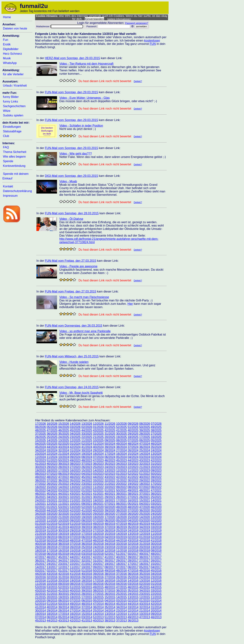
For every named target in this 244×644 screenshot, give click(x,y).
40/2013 (98, 621)
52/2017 (110, 554)
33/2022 (98, 480)
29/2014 (52, 611)
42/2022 (121, 477)
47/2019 (121, 524)
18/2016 (87, 581)
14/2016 (133, 581)
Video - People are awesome (78, 266)
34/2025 (75, 434)
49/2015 (98, 587)
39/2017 (133, 557)
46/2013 (156, 617)
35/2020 (156, 510)
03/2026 (75, 427)
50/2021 (121, 490)
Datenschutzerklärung (17, 191)
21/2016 (52, 581)
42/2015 (52, 591)
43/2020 (64, 510)
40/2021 (110, 494)
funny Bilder (11, 97)
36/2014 (98, 607)
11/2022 (98, 487)
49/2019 (98, 524)
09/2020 (75, 520)
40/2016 (87, 574)
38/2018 (64, 544)
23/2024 (40, 454)
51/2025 (133, 427)
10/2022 (110, 487)
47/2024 (145, 444)
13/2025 (64, 440)
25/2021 (156, 497)
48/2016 (121, 570)
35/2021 (40, 497)
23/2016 (156, 577)
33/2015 (156, 591)
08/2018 (156, 550)
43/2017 (87, 557)
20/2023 (156, 467)
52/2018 (156, 537)
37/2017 (156, 557)
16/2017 (145, 564)
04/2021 (145, 504)
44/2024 (52, 447)
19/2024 (87, 454)
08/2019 (64, 537)
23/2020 (40, 517)
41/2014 (40, 607)
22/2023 (133, 467)
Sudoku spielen (13, 115)
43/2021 (75, 494)
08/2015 (64, 601)
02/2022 (75, 490)
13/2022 (75, 487)
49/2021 (133, 490)
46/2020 (156, 507)
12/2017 (64, 567)
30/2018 (156, 544)
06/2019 (87, 537)
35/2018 (98, 544)
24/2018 (98, 547)
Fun (6, 40)
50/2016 (98, 570)
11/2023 (133, 470)
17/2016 (98, 581)
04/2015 (110, 601)
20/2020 (75, 517)
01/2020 (40, 524)
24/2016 (145, 577)
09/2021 (87, 504)
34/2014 (121, 607)
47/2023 (98, 460)
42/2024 (75, 447)
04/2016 (121, 584)
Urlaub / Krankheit (15, 86)
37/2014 (87, 607)
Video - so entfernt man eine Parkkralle (85, 331)
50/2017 (133, 554)
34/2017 (64, 560)
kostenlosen (152, 41)
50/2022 (156, 474)
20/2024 (75, 454)
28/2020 (110, 514)
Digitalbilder (11, 49)
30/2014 (40, 611)
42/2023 (156, 460)
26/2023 (87, 467)
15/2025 (40, 440)
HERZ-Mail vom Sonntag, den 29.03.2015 (72, 58)
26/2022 (52, 484)
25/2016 (133, 577)
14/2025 (52, 440)
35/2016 (145, 574)
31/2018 (145, 544)
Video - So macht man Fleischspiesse (84, 297)
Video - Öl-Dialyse (71, 219)
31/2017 (98, 560)
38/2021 (133, 494)
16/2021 (133, 500)
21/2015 (40, 597)
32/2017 (87, 560)
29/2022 (145, 480)
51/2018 (40, 540)
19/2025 (121, 437)
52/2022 (133, 474)
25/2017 (40, 564)
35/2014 (110, 607)
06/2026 (40, 427)
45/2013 (40, 621)
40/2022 (145, 477)
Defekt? (138, 81)
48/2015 (110, 587)
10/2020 (64, 520)
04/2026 (64, 427)
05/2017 (145, 567)
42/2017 (98, 557)
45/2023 (121, 460)
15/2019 (110, 534)
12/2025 (75, 440)
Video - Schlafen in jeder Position (81, 126)
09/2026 (133, 424)
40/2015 (75, 591)
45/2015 (145, 587)
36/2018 (87, 544)
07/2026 (156, 424)
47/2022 (64, 477)
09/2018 (145, 550)
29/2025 (133, 434)
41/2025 (121, 430)
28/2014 (64, 611)
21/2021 (75, 500)
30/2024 (87, 450)
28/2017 (133, 560)
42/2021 (87, 494)
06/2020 (110, 520)
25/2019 (121, 530)
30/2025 (121, 434)
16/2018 (64, 550)
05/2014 (64, 617)
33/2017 (75, 560)
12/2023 (121, 470)
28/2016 (98, 577)
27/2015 (98, 594)
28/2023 (64, 467)
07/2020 (98, 520)
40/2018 (40, 544)
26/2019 (110, 530)
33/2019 (156, 527)
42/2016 (64, 574)
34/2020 (40, 514)
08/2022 (133, 487)
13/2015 (133, 597)
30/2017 (110, 560)
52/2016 (75, 570)
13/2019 (133, 534)
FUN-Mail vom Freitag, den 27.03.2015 (70, 261)
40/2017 (121, 557)
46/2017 (52, 557)
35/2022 (75, 480)
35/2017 (52, 560)
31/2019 (52, 530)
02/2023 (110, 474)
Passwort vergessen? (137, 23)
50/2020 (110, 507)
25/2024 (145, 450)
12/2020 (40, 520)
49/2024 (121, 444)
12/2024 (40, 457)
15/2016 (121, 581)
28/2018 (52, 547)
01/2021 (52, 507)
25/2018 (87, 547)
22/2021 (64, 500)
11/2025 (87, 440)
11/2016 (40, 584)
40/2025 (133, 430)
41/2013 (87, 621)
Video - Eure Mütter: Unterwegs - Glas (84, 98)
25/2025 (52, 437)
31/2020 (75, 514)
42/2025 (110, 430)
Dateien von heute (15, 28)
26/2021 (145, 497)
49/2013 (133, 617)
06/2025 (145, 440)
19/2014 (40, 614)
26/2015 (110, 594)
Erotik (7, 44)
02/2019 (133, 537)
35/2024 (156, 447)
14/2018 (87, 550)
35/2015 (133, 591)
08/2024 (87, 457)
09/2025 (110, 440)
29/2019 (75, 530)
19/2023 (40, 470)
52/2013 (98, 617)
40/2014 (52, 607)
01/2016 (156, 584)
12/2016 (156, 581)
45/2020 (40, 510)
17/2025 (145, 437)
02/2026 (87, 427)
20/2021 (87, 500)
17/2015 (87, 597)
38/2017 (145, 557)
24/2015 (133, 594)
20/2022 (121, 484)
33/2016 (40, 577)
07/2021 (110, 504)
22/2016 (40, 581)
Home (7, 17)
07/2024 (98, 457)
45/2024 (40, 447)
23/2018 (110, 547)
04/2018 (75, 554)
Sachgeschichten (14, 106)
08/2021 (98, 504)
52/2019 (64, 524)
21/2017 (87, 564)
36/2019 (121, 527)
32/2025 (98, 434)
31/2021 (87, 497)
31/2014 (156, 607)
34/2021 (52, 497)
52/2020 (87, 507)
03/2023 (98, 474)
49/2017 (145, 554)
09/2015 (52, 601)
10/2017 (87, 567)
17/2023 (64, 470)
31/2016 (64, 577)
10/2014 (145, 614)
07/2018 (40, 554)
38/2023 (75, 464)
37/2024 (133, 447)
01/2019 (52, 524)
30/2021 (98, 497)
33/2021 (64, 497)
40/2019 (75, 527)
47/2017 (40, 557)
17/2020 (110, 517)
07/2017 (121, 567)
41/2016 (75, 574)
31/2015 (52, 594)
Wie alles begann (14, 157)
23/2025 (75, 437)
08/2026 (145, 424)
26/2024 (133, 450)
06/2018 (52, 554)
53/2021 (64, 507)
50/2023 (64, 460)
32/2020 (64, 514)
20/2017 (98, 564)
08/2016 (75, 584)
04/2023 (87, 474)
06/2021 (121, 504)
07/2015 (75, 601)
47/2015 (121, 587)
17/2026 (40, 424)
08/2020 (87, 520)
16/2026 (52, 424)
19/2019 (64, 534)
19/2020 (87, 517)
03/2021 (156, 504)
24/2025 (64, 437)
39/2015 (87, 591)
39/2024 (110, 447)
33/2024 (52, 450)
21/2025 (98, 437)
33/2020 (52, 514)
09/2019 (52, 537)
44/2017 (75, 557)
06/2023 (64, 474)
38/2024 (121, 447)
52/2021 (98, 490)
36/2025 (52, 434)
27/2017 (145, 560)
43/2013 (64, 621)
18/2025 (133, 437)
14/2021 (156, 500)
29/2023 (52, 467)
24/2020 (156, 514)
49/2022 (40, 477)
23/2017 (64, 564)
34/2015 (145, 591)
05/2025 (156, 440)
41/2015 (64, 591)
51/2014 (52, 604)
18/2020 (98, 517)
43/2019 (40, 527)
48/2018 (75, 540)
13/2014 (110, 614)
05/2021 (133, 504)
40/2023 (52, 464)
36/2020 (145, 510)
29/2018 (40, 547)
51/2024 (98, 444)
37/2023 (87, 464)
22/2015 (156, 594)
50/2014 (64, 604)
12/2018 (110, 550)
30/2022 (133, 480)
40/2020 (98, 510)
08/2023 (40, 474)
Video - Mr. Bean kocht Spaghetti (81, 393)
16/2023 (75, 470)
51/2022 (145, 474)
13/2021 (40, 504)
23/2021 (52, 500)
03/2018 (87, 554)
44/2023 (133, 460)
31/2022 (121, 480)
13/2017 (52, 567)
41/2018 (156, 540)
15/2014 (87, 614)
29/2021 (110, 497)
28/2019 (87, 530)
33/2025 (87, 434)
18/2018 (40, 550)
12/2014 (121, 614)
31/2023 (156, 464)
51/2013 (110, 617)
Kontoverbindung (14, 166)
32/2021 (75, 497)
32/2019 (40, 530)
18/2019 (75, 534)
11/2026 (110, 424)
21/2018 (133, 547)
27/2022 (40, 484)
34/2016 (156, 574)
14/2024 (145, 454)
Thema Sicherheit (15, 152)
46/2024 (156, 444)
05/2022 (40, 490)
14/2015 (121, 597)
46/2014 (110, 604)
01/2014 (156, 601)
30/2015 (64, 594)
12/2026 (98, 424)
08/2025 (121, 440)
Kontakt (8, 186)
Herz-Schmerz (12, 54)
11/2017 (75, 567)
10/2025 (98, 440)
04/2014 (75, 617)
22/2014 (133, 611)
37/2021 (145, 494)
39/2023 (64, 464)
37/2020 (133, 510)
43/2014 (145, 604)
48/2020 (133, 507)
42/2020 (75, 510)
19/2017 (110, 564)
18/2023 (52, 470)
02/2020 (156, 520)
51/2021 (110, 490)
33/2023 (133, 464)
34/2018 (110, 544)
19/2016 (75, 581)
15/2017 (156, 564)
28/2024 (110, 450)
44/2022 (98, 477)
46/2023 (110, 460)
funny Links (10, 101)
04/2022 (52, 490)
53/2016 (40, 587)
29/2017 (121, 560)
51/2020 (98, 507)
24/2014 (110, 611)
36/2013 (133, 621)
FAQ (6, 147)
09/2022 (121, 487)
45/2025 (75, 430)
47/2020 (145, 507)
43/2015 (40, 591)
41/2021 (98, 494)
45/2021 (52, 494)
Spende (8, 161)
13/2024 (156, 454)
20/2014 (156, 611)
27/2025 (156, 434)
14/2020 (145, 517)
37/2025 (40, 434)
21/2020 (64, 517)
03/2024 (145, 457)
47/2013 (145, 617)
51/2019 (75, 524)
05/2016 (110, 584)
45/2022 (87, 477)
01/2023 (121, 474)
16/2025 (156, 437)
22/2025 (87, 437)
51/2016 (87, 570)
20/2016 (64, 581)
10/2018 (133, 550)
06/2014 (52, 617)
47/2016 (133, 570)
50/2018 (52, 540)
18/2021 (110, 500)
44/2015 (156, 587)
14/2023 (98, 470)
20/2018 (145, 547)
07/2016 (87, 584)
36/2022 (64, 480)
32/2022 (110, 480)
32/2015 (40, 594)
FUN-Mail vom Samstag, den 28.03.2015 (72, 213)
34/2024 (40, 450)
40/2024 (98, 447)
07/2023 (52, 474)
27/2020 (121, 514)
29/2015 (75, 594)
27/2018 (64, 547)
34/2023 (121, 464)
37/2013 (121, 621)
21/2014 (145, 611)
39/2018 (52, 544)
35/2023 (110, 464)
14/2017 (40, 567)
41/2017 (110, 557)
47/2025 (52, 430)
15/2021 (145, 500)
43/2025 (98, 430)
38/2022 (40, 480)
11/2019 (156, 534)
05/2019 (98, 537)
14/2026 (75, 424)
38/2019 (98, 527)
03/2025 (52, 444)
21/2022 (110, 484)
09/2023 (156, 470)
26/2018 (75, 547)
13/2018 (98, 550)
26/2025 (40, 437)
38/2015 (98, 591)
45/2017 (64, 557)
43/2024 (64, 447)
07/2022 (145, 487)
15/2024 (133, 454)
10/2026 (121, 424)
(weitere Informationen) (119, 19)
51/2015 (75, 587)
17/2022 (156, 484)
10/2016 (52, 584)
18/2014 (52, 614)
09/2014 (156, 614)
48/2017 (156, 554)
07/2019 (75, 537)
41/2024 (87, 447)
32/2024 (64, 450)
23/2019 (145, 530)
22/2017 (75, 564)
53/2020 (75, 507)
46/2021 (40, 494)
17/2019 (87, 534)
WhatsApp (10, 63)
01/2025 (110, 427)
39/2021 (121, 494)
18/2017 (121, 564)
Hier (130, 304)
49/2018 (64, 540)
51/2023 (52, 460)
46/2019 (133, 524)
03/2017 (40, 570)
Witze (7, 111)
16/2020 (121, 517)
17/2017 (133, 564)
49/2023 (75, 460)
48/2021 (145, 490)
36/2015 (121, 591)
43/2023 (145, 460)
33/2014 (133, 607)
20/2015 (52, 597)
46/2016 (145, 570)
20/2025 (110, 437)
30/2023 (40, 467)
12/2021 (52, 504)
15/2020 (133, 517)
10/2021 (75, 504)
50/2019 (87, 524)
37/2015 (110, 591)
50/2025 (145, 427)
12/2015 (145, 597)
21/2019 (40, 534)
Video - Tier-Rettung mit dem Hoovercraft (86, 64)
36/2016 (133, 574)
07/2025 (133, 440)
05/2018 (64, 554)
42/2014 (156, 604)
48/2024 (133, 444)
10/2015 (40, 601)
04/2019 (110, 537)
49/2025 (156, 427)
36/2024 (145, 447)
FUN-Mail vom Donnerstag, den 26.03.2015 (74, 326)
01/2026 (98, 427)
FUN (153, 44)
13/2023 (110, 470)
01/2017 (64, 570)
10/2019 (40, 537)
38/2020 (121, 510)
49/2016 (110, 570)
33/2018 (121, 544)
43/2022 (110, 477)
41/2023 (40, 464)
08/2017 (110, 567)
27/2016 (110, 577)
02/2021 (40, 507)
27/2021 (133, 497)
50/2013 (121, 617)
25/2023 (98, 467)
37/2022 (52, 480)
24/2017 (52, 564)
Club (6, 136)
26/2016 (121, 577)
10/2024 (64, 457)
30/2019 (64, 530)
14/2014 (98, 614)
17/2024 (110, 454)
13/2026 (87, 424)
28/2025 (145, 434)
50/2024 (110, 444)
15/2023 (87, 470)
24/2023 (110, 467)
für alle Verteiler (13, 74)
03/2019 (121, 537)
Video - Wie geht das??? (75, 154)
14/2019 (121, 534)
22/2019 (156, 530)
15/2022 (52, 487)
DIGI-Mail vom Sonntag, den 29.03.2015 (71, 176)
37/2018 (75, 544)
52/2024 (87, 444)
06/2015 (87, 601)
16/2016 (110, 581)
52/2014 (40, 604)
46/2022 (75, 477)
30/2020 (87, 514)
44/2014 (133, 604)
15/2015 (110, 597)
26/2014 (87, 611)
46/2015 (133, 587)
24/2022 (75, 484)
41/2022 (133, 477)
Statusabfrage (12, 131)
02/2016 (145, 584)
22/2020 (52, 517)
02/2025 (64, 444)
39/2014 (64, 607)
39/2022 (156, 477)
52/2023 (40, 460)
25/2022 (64, 484)
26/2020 (133, 514)
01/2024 (75, 444)
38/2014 (75, 607)
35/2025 (64, 434)
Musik (7, 58)
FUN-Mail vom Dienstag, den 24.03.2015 (72, 387)
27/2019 (98, 530)
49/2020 (121, 507)
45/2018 (110, 540)
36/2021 (156, 494)
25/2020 (145, 514)
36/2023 (98, 464)
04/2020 (133, 520)
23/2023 (121, 467)
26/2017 (156, 560)
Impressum (10, 196)
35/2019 (133, 527)
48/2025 (40, 430)
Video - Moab (68, 181)
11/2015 (156, 597)
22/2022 (98, 484)
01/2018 (145, 537)
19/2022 (133, 484)
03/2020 (145, 520)
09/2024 (75, 457)
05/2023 (75, 474)
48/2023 (87, 460)
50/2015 (87, 587)
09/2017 (98, 567)
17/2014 (64, 614)
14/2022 (64, 487)
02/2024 (156, 457)
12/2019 (145, 534)
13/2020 (156, 517)
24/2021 (40, 500)
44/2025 (87, 430)
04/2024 (133, 457)
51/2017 (121, 554)
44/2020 (52, 510)
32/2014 (145, 607)
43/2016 (52, 574)
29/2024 (98, 450)
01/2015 (145, 601)
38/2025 (156, 430)
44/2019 (156, 524)
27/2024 (121, 450)
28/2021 (121, 497)
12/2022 (87, 487)
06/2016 (98, 584)
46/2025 (64, 430)
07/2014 (40, 617)
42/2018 (145, 540)
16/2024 (121, 454)
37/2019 (110, 527)
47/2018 (87, 540)
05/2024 (121, 457)
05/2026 (52, 427)
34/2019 (145, 527)
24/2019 (133, 530)
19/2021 (98, 500)
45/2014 (121, 604)
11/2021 (64, 504)
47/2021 (156, 490)
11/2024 (52, 457)
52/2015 (64, 587)
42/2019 (52, 527)
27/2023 (75, 467)
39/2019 (87, 527)
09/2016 (64, 584)
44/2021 (64, 494)
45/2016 (156, 570)
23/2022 (87, 484)
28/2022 (156, 480)
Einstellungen (12, 127)
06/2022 (156, 487)
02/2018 (98, 554)
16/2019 (98, 534)
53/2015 (52, 587)
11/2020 (52, 520)
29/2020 (98, 514)
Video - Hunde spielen (74, 362)
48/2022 (52, 477)
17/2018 (52, 550)
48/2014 (87, 604)
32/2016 (52, 577)
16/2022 (40, 487)
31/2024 (75, 450)
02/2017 (52, 570)
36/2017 (40, 560)
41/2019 (64, 527)
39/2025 (145, 430)
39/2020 (110, 510)
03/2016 (133, 584)
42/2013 (75, 621)
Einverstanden (94, 19)
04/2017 (156, 567)
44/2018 (121, 540)
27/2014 (75, 611)
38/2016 (110, 574)
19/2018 (156, 547)
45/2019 (145, 524)
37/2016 (121, 574)
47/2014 (98, 604)
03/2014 (87, 617)
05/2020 (121, 520)
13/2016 (145, 581)
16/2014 (75, 614)
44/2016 (40, 574)
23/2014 (121, 611)
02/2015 (133, 601)
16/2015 (98, 597)
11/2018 (121, 550)
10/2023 (145, 470)
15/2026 (64, 424)
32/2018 (133, 544)
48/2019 (110, 524)
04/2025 (40, 444)
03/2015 (121, 601)
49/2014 (75, 604)
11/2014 (133, 614)
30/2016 (75, 577)
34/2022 (87, 480)
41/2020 (87, 510)
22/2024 (52, 454)
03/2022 (64, 490)
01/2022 (87, 490)
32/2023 (145, 464)
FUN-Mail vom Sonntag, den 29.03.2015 (71, 92)
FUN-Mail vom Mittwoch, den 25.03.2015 (72, 356)
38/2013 (110, 621)
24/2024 (156, 450)
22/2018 (121, 547)
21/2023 (145, 467)
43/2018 (133, 540)
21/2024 (64, 454)
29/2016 (87, 577)
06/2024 (110, 457)
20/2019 (52, 534)
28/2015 (87, 594)
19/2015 (64, 597)
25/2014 (98, 611)
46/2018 (98, 540)
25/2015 (121, 594)
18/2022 (145, 484)
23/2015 (145, 594)
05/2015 (98, 601)
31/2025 (110, 434)
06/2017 (133, 567)
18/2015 (75, 597)
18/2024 (98, 454)
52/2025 (121, 427)
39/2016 (98, 574)
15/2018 (75, 550)
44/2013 (52, 621)
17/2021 (121, 500)
